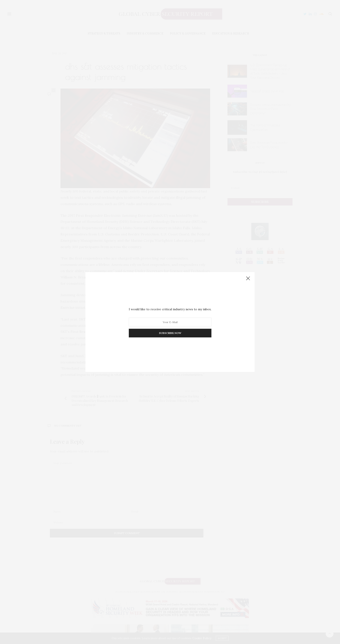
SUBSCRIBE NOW (170, 333)
